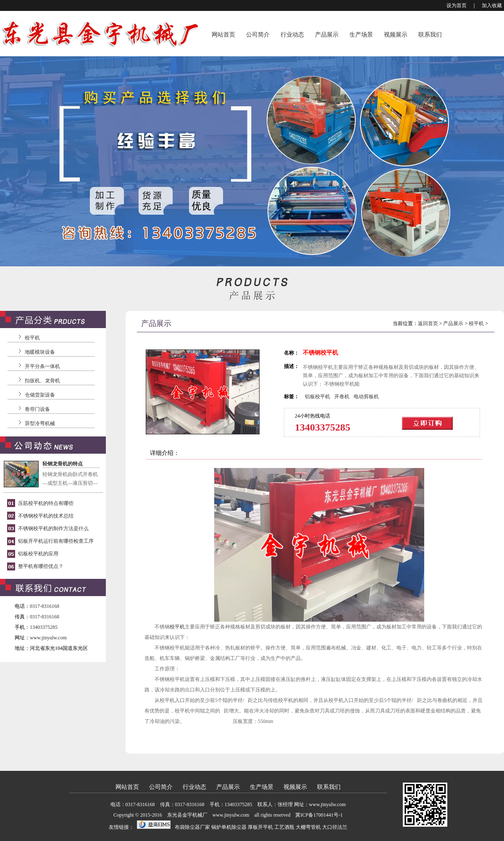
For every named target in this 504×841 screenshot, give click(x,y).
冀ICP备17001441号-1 (319, 815)
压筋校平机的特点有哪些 (46, 503)
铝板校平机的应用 (38, 554)
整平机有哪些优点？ (41, 566)
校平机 (32, 338)
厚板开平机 (260, 827)
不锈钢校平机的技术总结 (46, 516)
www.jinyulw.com (48, 638)
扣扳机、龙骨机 (42, 381)
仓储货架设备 (40, 395)
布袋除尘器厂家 (192, 827)
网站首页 (223, 35)
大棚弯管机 (308, 827)
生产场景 (361, 35)
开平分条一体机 (42, 366)
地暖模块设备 (40, 352)
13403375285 (44, 627)
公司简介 (258, 35)
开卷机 (342, 397)
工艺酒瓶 (284, 827)
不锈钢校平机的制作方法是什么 (53, 528)
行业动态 (292, 35)
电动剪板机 (366, 397)
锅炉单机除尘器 (229, 827)
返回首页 (428, 323)
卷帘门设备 (37, 409)
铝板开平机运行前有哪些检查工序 (56, 541)
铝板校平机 (318, 397)
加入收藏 (492, 5)
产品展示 (327, 35)
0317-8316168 (45, 606)
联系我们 (430, 35)
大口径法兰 (335, 827)
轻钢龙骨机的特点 (63, 464)
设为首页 (457, 5)
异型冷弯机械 (40, 423)
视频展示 (396, 35)
